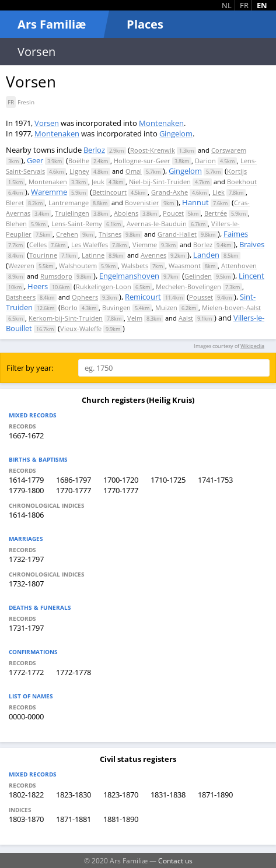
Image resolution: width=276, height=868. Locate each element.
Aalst (186, 318)
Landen (206, 255)
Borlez (203, 245)
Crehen (67, 234)
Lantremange (69, 203)
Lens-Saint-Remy (77, 224)
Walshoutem (78, 266)
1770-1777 (74, 490)
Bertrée (216, 213)
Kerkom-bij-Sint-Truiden (66, 318)
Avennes (153, 255)
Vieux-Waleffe (81, 328)
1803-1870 (26, 819)
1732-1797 (26, 559)
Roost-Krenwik (153, 150)
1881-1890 (121, 819)
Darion (205, 161)
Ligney (79, 171)
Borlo (69, 308)
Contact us (175, 860)
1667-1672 (26, 435)
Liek (219, 192)
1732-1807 (26, 584)
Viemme (145, 245)
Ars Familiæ (52, 24)
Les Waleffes (90, 245)
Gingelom (176, 133)
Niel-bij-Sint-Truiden (160, 182)
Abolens (126, 213)
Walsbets (135, 266)
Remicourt (143, 297)
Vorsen (47, 123)
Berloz (94, 150)
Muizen (166, 308)
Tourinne (43, 255)
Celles (38, 245)
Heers (38, 286)
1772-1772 (26, 672)
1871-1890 (215, 795)
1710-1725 (168, 480)
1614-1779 (26, 480)
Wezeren (21, 266)
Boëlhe (79, 161)
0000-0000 (26, 716)
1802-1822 (26, 795)
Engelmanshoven (129, 276)
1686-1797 (74, 480)
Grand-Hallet (177, 234)
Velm (135, 318)
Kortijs (237, 171)
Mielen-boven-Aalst (231, 308)
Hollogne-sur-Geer (142, 161)
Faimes (236, 234)
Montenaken (161, 123)
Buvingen (116, 308)
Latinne (93, 255)
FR (244, 5)
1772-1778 (74, 672)
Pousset (201, 297)
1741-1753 (215, 480)
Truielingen (72, 213)
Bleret (15, 203)
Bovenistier (142, 203)
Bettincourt (109, 192)
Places (145, 24)
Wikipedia (252, 346)
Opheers (85, 297)
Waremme (49, 192)
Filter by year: (30, 368)
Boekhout (242, 182)
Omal (134, 171)
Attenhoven (239, 266)
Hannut (195, 202)
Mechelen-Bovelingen (188, 287)
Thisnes (110, 234)
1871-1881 (74, 819)
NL (227, 5)
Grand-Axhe (170, 192)
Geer (35, 160)
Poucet (173, 213)
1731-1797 (26, 628)
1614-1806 (26, 515)
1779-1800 (26, 490)
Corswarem (229, 150)
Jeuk (98, 182)
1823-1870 (121, 795)
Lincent (251, 276)
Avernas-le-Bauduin (157, 224)
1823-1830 (74, 795)
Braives (252, 244)
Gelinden (198, 276)
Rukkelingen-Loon (104, 287)
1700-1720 (121, 480)
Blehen (16, 224)
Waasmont (185, 266)
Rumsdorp (56, 276)
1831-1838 (168, 795)
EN (262, 5)
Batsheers (21, 297)
